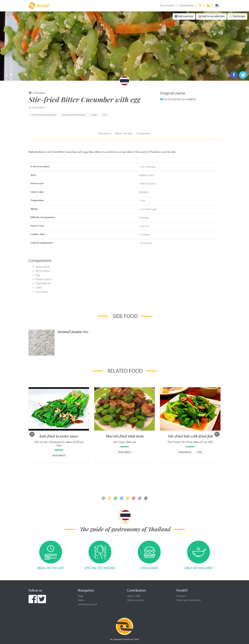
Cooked (145, 235)
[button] (32, 434)
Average (144, 218)
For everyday (148, 167)
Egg (38, 275)
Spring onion (43, 267)
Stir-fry (145, 226)
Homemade (50, 115)
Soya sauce (42, 292)
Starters (73, 115)
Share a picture (136, 600)
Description (105, 134)
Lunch (65, 115)
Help (80, 596)
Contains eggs (149, 209)
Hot (143, 201)
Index (81, 600)
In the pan (146, 243)
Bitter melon (43, 271)
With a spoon (148, 184)
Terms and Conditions (189, 600)
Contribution (186, 6)
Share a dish (134, 596)
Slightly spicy (147, 175)
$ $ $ (105, 115)
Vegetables (38, 108)
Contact (181, 596)
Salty (94, 115)
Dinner (82, 115)
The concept (167, 6)
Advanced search (87, 605)
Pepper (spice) (43, 279)
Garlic (39, 288)
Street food (37, 115)
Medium (144, 192)
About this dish (124, 134)
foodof (39, 6)
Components (144, 134)
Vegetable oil (43, 284)
